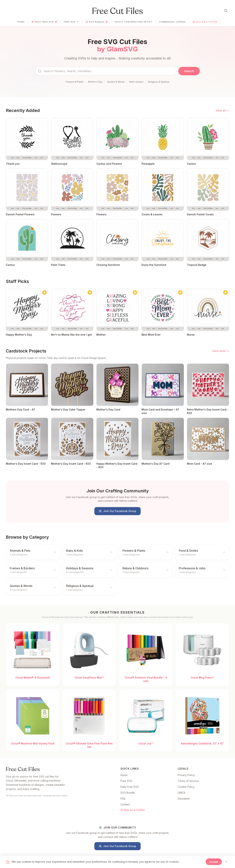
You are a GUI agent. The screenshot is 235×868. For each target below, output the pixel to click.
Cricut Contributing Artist (133, 22)
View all (222, 110)
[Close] (226, 862)
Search (189, 71)
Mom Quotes (136, 82)
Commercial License (172, 22)
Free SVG (71, 22)
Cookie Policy (186, 787)
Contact (125, 804)
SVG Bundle (97, 22)
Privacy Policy (186, 775)
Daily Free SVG (44, 22)
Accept (214, 862)
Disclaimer (184, 799)
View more (221, 351)
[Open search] (226, 11)
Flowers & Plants (75, 82)
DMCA (181, 793)
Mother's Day (95, 82)
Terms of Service (188, 781)
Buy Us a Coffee (205, 22)
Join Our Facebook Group (117, 511)
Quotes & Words (116, 82)
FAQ (123, 799)
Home (21, 22)
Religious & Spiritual (159, 82)
